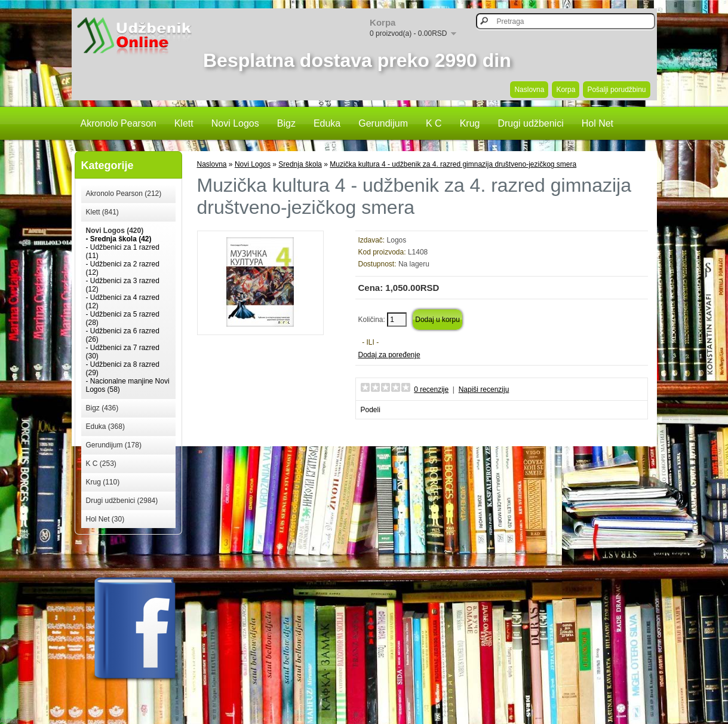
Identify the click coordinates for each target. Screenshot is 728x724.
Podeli (371, 410)
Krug (470, 123)
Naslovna (529, 90)
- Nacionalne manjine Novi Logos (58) (128, 385)
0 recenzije (431, 389)
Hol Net (598, 123)
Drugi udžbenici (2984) (122, 501)
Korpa (566, 90)
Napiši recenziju (484, 389)
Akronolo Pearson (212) (124, 194)
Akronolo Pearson (119, 123)
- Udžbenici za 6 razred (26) (123, 335)
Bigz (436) (102, 408)
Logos (397, 240)
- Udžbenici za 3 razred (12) (123, 285)
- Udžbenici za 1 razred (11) (123, 251)
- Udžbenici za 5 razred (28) (123, 318)
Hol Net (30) (105, 519)
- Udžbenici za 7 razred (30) (123, 352)
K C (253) (101, 464)
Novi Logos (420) (115, 231)
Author (9, 721)
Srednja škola (300, 164)
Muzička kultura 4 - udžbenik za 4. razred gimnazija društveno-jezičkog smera (453, 164)
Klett (184, 123)
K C (434, 123)
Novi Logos (235, 123)
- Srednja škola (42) (119, 239)
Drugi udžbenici (530, 123)
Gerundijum (383, 123)
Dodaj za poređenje (389, 355)
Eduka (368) (105, 427)
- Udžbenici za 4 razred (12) (123, 302)
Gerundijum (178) (114, 445)
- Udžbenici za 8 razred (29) (123, 369)
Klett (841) (102, 212)
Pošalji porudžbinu (616, 90)
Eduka (327, 123)
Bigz (286, 123)
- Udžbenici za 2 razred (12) (123, 268)
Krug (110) (103, 482)
